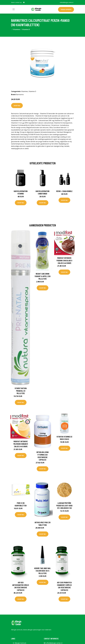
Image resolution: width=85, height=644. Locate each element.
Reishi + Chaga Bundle (64, 191)
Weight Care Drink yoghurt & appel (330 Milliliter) (42, 276)
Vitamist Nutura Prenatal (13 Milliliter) (21, 391)
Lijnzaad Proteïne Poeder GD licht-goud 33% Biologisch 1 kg (64, 505)
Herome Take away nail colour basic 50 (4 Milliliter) (42, 571)
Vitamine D (26, 29)
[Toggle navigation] (14, 9)
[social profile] (24, 2)
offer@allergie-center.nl (66, 2)
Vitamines (17, 29)
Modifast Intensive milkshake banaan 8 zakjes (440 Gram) (21, 444)
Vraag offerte (66, 9)
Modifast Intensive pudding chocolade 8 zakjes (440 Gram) (64, 260)
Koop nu (17, 106)
